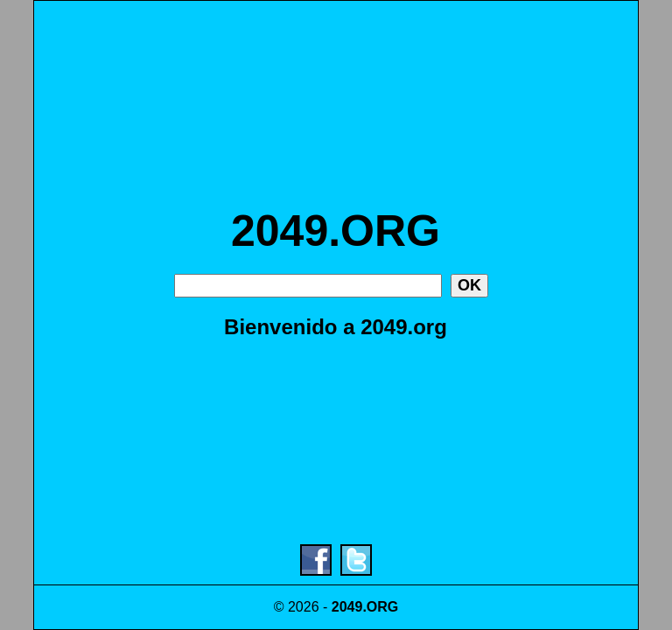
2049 (347, 607)
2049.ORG (336, 231)
